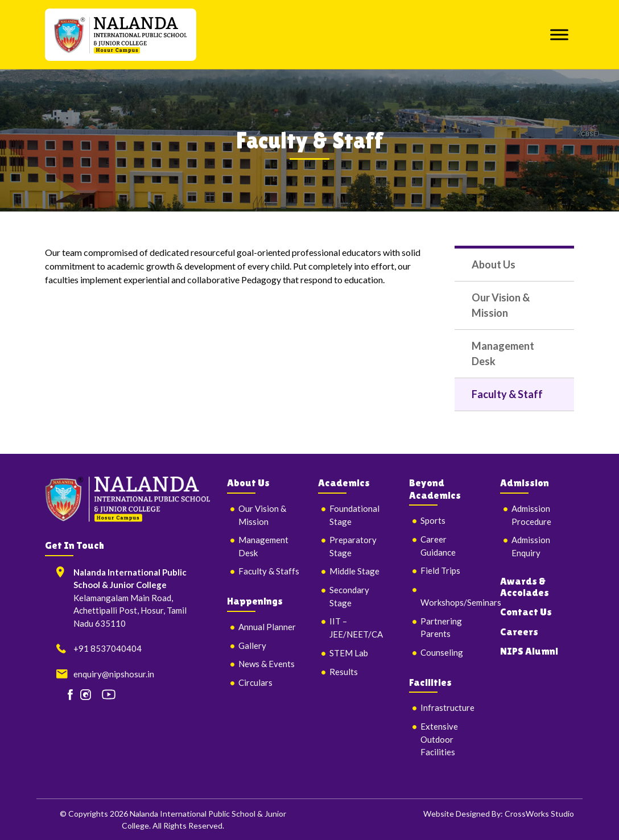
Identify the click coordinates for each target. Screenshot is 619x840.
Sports (433, 520)
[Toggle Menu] (559, 34)
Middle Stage (354, 571)
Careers (519, 632)
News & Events (267, 664)
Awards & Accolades (525, 587)
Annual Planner (267, 627)
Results (344, 672)
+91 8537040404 (108, 648)
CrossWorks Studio (539, 814)
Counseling (442, 652)
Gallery (252, 645)
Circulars (255, 682)
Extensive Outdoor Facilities (439, 739)
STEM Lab (349, 653)
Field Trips (440, 570)
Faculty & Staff (507, 394)
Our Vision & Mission (501, 305)
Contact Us (526, 612)
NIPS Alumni (529, 651)
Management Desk (503, 353)
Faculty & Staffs (269, 571)
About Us (494, 264)
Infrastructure (447, 707)
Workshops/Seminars (461, 602)
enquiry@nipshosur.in (114, 674)
